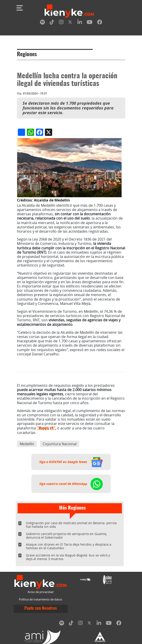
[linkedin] (80, 23)
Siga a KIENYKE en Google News (71, 462)
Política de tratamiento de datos (41, 599)
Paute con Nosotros (41, 609)
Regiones (27, 55)
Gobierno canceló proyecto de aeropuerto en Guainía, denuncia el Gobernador (66, 536)
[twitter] (70, 23)
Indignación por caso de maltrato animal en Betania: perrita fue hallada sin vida (71, 525)
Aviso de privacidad (41, 592)
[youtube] (90, 23)
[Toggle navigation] (20, 8)
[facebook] (100, 23)
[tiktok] (52, 23)
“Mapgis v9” (46, 428)
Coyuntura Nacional (60, 444)
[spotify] (42, 23)
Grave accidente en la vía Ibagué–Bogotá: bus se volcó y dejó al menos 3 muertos (68, 557)
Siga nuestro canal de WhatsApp (71, 484)
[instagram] (61, 23)
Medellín (27, 444)
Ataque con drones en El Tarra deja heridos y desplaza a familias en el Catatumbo (69, 546)
